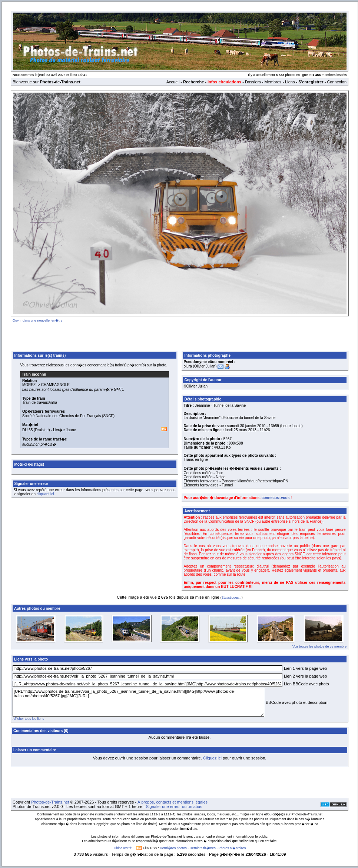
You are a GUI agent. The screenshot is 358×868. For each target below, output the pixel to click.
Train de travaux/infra (40, 403)
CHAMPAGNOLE (55, 385)
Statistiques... (232, 598)
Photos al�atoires (232, 848)
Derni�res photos (173, 848)
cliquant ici (45, 494)
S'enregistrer (311, 82)
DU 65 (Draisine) (36, 430)
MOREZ (29, 385)
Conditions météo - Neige (205, 477)
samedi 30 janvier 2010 (246, 426)
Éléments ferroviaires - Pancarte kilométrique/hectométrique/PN (236, 481)
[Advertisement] (180, 335)
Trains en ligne (196, 460)
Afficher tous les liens (28, 719)
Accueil (173, 82)
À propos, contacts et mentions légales (173, 802)
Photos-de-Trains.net (50, 802)
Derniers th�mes (203, 848)
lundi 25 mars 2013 (241, 430)
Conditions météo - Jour (203, 473)
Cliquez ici (212, 758)
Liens (290, 82)
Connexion (337, 82)
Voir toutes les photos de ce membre (319, 646)
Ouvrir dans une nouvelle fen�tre (38, 320)
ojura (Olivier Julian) (200, 366)
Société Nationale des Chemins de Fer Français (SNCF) (68, 416)
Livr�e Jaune (64, 430)
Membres (273, 82)
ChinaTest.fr (123, 848)
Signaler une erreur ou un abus (174, 807)
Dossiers (253, 82)
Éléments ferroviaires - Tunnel (208, 485)
